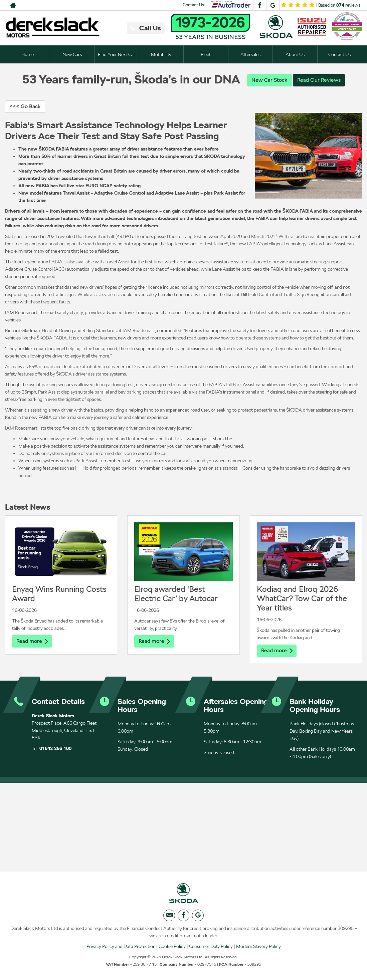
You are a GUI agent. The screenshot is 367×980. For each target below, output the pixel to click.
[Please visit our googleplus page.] (273, 5)
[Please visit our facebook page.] (260, 5)
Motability (161, 54)
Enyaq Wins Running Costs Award (59, 594)
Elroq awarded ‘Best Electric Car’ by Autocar (176, 594)
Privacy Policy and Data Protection (121, 946)
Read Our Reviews (319, 80)
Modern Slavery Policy (258, 946)
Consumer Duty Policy (211, 946)
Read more (32, 641)
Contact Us (193, 5)
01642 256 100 (55, 748)
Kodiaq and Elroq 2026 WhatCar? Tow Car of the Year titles (302, 598)
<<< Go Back (25, 106)
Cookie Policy (172, 946)
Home (28, 54)
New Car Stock (269, 80)
